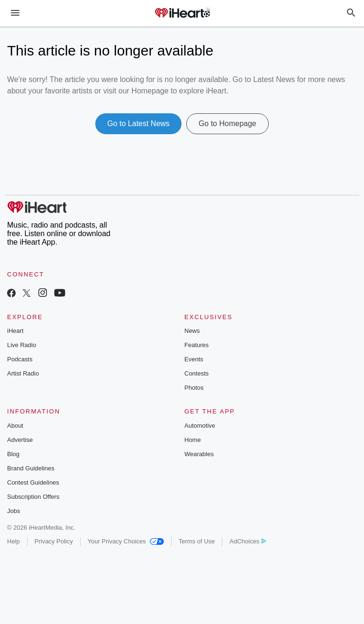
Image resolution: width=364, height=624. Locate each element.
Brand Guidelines (31, 468)
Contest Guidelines (33, 482)
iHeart (15, 331)
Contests (196, 373)
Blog (13, 454)
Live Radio (22, 345)
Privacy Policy (54, 541)
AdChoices (248, 541)
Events (194, 359)
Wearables (199, 454)
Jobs (14, 511)
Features (196, 345)
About (15, 426)
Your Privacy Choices (126, 541)
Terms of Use (197, 541)
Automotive (200, 426)
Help (14, 541)
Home (193, 440)
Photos (194, 388)
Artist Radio (23, 373)
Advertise (20, 440)
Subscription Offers (33, 497)
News (192, 331)
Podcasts (20, 359)
